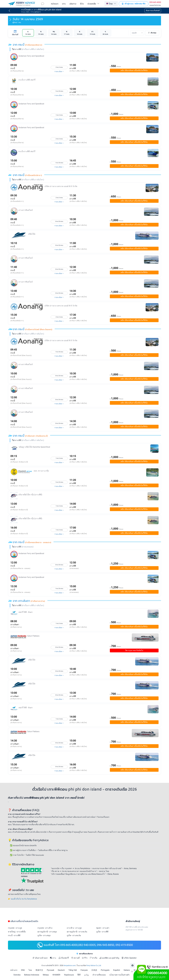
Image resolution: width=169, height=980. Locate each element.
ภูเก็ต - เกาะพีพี (102, 932)
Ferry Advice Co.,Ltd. (94, 965)
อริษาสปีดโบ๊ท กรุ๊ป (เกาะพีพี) (30, 495)
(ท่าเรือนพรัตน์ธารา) (17, 201)
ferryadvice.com (70, 965)
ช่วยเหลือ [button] (92, 4)
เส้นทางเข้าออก (40, 958)
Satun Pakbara (33, 636)
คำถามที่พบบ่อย (99, 975)
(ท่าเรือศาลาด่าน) (16, 627)
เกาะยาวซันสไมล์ (26, 210)
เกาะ (64, 4)
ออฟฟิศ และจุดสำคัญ (109, 958)
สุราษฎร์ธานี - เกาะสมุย (47, 932)
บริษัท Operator (129, 958)
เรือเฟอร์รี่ (64, 958)
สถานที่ (75, 958)
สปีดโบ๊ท (32, 234)
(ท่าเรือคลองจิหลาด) (17, 71)
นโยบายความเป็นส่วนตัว (119, 975)
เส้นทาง (73, 4)
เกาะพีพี (73, 68)
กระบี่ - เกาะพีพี (14, 935)
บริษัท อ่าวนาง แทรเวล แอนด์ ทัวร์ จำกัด (61, 186)
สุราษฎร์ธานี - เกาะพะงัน (77, 932)
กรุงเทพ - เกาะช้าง (45, 928)
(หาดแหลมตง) (74, 568)
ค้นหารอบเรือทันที (153, 11)
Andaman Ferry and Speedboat (31, 56)
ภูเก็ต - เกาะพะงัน (74, 935)
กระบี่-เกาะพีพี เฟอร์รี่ (27, 80)
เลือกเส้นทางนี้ (134, 71)
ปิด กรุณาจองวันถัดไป (134, 650)
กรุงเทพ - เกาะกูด (15, 928)
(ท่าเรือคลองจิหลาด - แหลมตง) (20, 568)
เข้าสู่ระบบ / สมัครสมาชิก (134, 4)
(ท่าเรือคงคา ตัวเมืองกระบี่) (19, 462)
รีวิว (82, 4)
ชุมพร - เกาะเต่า (103, 928)
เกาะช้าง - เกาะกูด (74, 928)
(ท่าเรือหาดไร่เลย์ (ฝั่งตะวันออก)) (21, 355)
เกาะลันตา (15, 625)
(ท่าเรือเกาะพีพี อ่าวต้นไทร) (78, 71)
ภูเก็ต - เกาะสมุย (44, 935)
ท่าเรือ (94, 958)
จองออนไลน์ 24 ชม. (155, 5)
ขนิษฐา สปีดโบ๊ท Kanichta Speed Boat (34, 447)
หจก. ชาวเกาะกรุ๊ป (41, 471)
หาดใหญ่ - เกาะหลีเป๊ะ (17, 932)
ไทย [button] (109, 4)
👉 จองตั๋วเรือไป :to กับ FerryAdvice (22, 899)
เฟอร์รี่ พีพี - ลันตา (26, 612)
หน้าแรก (55, 4)
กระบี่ (13, 68)
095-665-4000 (155, 2)
